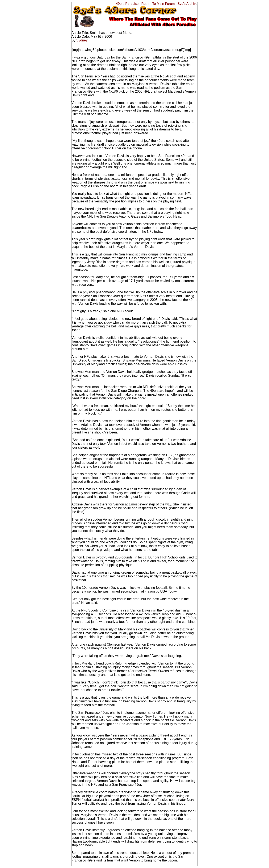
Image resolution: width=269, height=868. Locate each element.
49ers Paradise (127, 4)
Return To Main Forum (158, 4)
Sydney (82, 40)
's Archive (190, 4)
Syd (180, 4)
